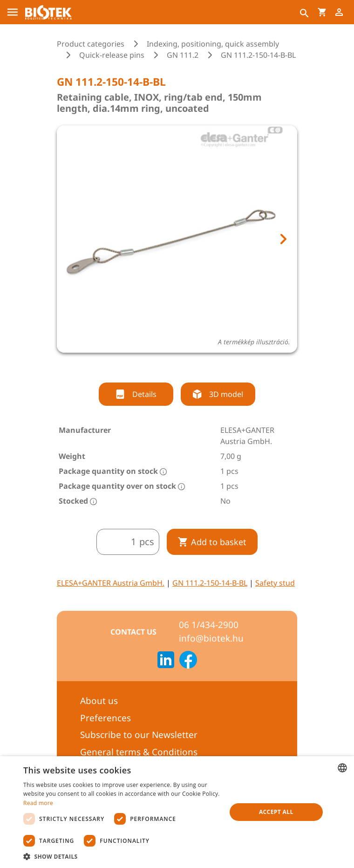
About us (99, 701)
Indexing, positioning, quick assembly (213, 44)
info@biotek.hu (211, 638)
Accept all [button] (276, 812)
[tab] (169, 365)
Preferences (106, 718)
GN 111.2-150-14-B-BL (210, 583)
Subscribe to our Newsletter (139, 735)
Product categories (91, 44)
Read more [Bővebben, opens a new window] (38, 803)
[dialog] (177, 812)
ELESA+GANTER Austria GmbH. (111, 583)
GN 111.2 (183, 55)
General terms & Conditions (139, 752)
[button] (122, 856)
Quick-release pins (112, 55)
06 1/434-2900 (209, 625)
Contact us (133, 632)
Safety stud (275, 583)
